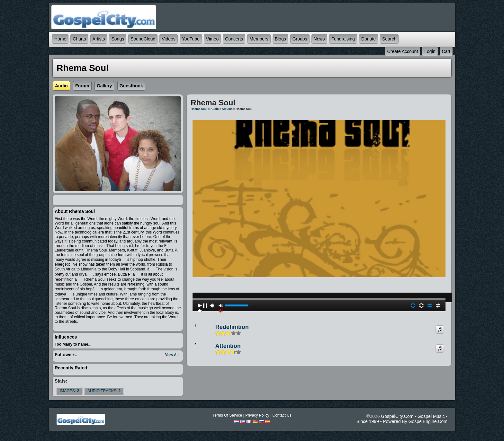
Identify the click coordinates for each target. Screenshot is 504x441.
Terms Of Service (227, 415)
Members (259, 39)
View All (172, 355)
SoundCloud (143, 39)
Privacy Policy (257, 415)
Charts (79, 39)
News (319, 39)
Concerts (234, 39)
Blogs (280, 39)
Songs (118, 39)
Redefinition (232, 327)
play (319, 282)
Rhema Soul (199, 109)
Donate (369, 39)
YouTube (191, 39)
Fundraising (343, 39)
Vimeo (212, 39)
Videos (169, 39)
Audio (215, 109)
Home (60, 39)
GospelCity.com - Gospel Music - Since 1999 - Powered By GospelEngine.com (402, 419)
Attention (228, 346)
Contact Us (282, 415)
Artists (99, 39)
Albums (227, 109)
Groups (300, 39)
